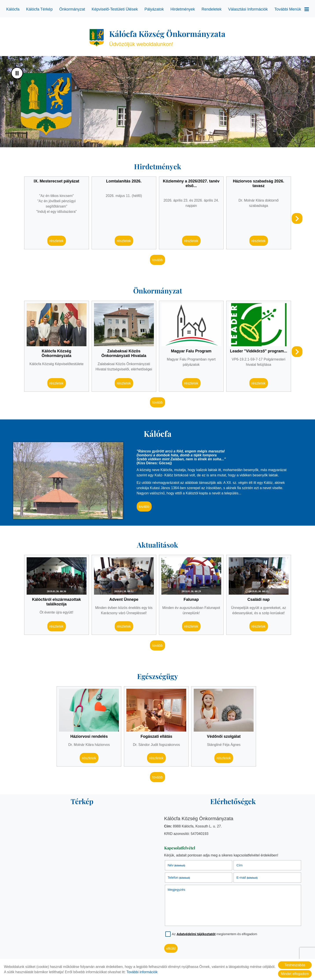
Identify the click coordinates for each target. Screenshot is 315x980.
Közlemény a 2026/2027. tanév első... (191, 183)
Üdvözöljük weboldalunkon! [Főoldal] (167, 38)
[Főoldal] (97, 38)
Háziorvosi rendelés (89, 736)
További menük (292, 9)
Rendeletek (211, 9)
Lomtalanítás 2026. (124, 181)
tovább (157, 260)
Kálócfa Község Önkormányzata (56, 353)
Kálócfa (13, 9)
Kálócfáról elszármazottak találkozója (57, 602)
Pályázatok (154, 9)
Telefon (179, 877)
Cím (239, 865)
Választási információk (248, 9)
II (17, 73)
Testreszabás (295, 965)
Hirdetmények (183, 9)
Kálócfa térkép (39, 9)
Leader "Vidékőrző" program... (259, 351)
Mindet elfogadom (295, 974)
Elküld (171, 948)
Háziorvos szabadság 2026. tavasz (259, 183)
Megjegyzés (177, 890)
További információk (142, 972)
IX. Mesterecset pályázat (56, 181)
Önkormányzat (72, 9)
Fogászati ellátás (156, 736)
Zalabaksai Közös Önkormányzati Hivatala (124, 353)
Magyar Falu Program (191, 351)
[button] (297, 218)
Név (177, 865)
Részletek (57, 241)
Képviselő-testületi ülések (115, 9)
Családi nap (259, 599)
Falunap (191, 599)
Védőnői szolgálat (224, 736)
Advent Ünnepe (124, 599)
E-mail (247, 877)
